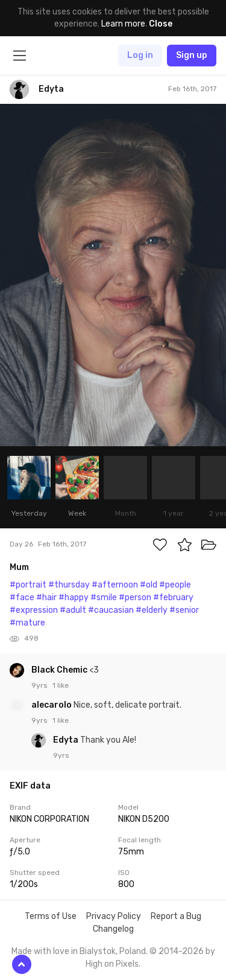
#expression (34, 610)
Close (161, 24)
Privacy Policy (114, 916)
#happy (74, 597)
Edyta (67, 740)
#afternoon (115, 585)
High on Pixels (112, 964)
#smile (104, 597)
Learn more (123, 24)
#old (149, 585)
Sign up (192, 55)
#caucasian (111, 610)
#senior (184, 610)
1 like (61, 685)
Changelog (113, 929)
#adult (73, 610)
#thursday (69, 585)
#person (135, 597)
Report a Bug (176, 916)
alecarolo (52, 705)
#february (173, 597)
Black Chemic (60, 670)
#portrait (28, 585)
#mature (27, 623)
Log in (140, 55)
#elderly (152, 610)
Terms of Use (51, 916)
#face (22, 597)
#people (175, 585)
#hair (46, 597)
